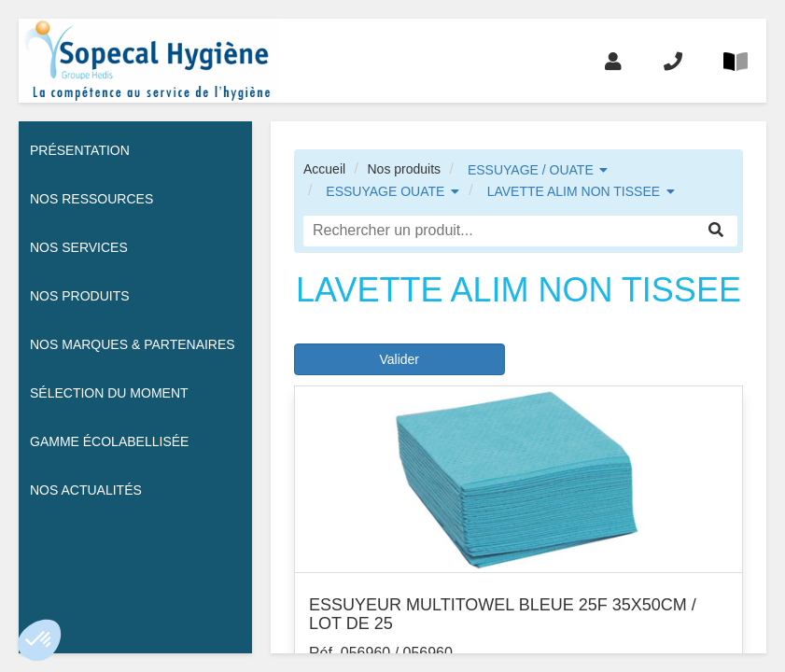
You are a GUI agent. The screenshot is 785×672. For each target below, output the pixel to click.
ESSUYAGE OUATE (385, 191)
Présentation (80, 150)
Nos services (79, 247)
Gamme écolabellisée (109, 441)
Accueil (324, 169)
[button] (39, 640)
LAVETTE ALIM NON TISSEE (574, 191)
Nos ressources (91, 199)
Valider (399, 359)
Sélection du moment (109, 393)
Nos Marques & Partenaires (133, 344)
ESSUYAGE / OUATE (531, 170)
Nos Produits (80, 296)
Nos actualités (86, 490)
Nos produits (404, 169)
